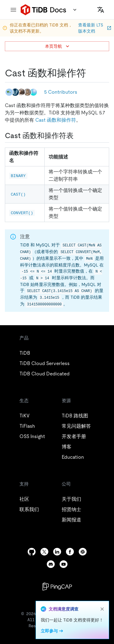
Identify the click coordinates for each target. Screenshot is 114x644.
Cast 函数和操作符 (56, 120)
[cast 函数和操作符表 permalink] (78, 136)
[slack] (83, 552)
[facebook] (70, 552)
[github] (32, 552)
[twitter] (44, 552)
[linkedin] (57, 552)
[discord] (51, 564)
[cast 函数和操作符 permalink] (91, 73)
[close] (102, 609)
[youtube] (64, 564)
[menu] (13, 10)
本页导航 (58, 46)
